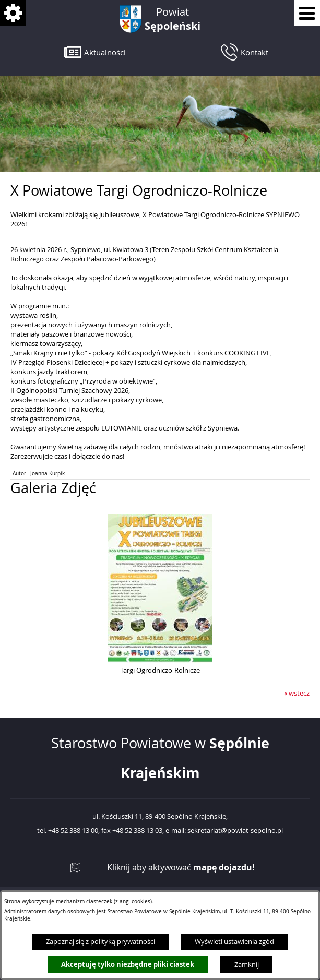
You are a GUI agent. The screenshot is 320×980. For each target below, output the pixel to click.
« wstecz (297, 693)
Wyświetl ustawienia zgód (234, 941)
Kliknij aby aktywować (181, 868)
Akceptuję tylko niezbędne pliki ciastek (128, 964)
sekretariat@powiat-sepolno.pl (235, 831)
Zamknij (247, 964)
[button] (95, 52)
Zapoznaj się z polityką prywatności (100, 941)
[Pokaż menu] (307, 13)
